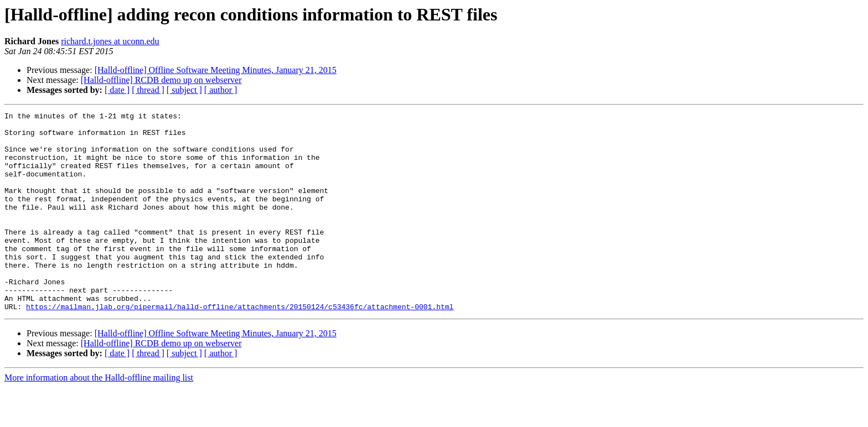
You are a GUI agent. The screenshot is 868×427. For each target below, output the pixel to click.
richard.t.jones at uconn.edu (110, 41)
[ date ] (117, 90)
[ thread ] (148, 90)
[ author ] (221, 90)
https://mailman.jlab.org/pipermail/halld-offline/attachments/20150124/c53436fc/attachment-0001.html (240, 346)
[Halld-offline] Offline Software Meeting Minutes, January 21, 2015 (216, 70)
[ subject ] (184, 90)
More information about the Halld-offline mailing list (99, 417)
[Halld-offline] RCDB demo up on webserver (161, 80)
